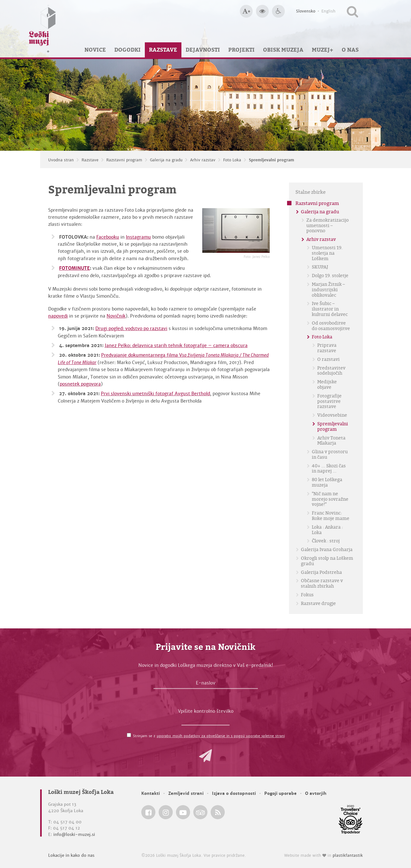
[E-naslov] (206, 685)
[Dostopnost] (278, 11)
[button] (205, 756)
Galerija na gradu (166, 160)
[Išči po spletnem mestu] (352, 11)
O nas (350, 50)
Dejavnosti (203, 50)
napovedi (58, 316)
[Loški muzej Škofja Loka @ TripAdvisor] (200, 812)
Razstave (163, 50)
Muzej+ (323, 50)
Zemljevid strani (186, 793)
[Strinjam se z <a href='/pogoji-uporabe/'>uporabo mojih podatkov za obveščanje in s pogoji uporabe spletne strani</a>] (129, 735)
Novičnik (116, 316)
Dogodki (127, 50)
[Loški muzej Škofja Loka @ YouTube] (183, 812)
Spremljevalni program (271, 160)
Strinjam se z (209, 736)
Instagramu (138, 237)
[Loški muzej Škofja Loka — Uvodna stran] (42, 29)
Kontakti (151, 793)
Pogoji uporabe (280, 793)
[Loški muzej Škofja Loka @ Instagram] (166, 812)
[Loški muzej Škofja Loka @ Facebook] (148, 812)
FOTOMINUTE (74, 268)
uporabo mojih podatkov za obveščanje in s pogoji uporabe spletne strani (221, 736)
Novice (95, 50)
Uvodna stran (61, 160)
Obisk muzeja (283, 50)
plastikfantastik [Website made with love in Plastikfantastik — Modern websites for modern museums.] (348, 855)
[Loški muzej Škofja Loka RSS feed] (218, 812)
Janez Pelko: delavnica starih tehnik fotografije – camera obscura (176, 345)
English (328, 11)
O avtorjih (316, 793)
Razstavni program (124, 160)
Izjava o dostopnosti (234, 793)
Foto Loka (232, 160)
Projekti (241, 50)
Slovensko (306, 11)
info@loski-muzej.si (74, 834)
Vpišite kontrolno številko (206, 711)
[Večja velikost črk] (246, 11)
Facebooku (108, 237)
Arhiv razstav (203, 160)
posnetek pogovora (80, 384)
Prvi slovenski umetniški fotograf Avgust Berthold (155, 394)
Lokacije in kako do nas (71, 855)
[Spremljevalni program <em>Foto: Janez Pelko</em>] (236, 231)
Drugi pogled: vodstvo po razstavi (131, 328)
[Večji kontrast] (262, 11)
